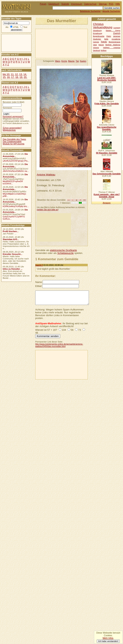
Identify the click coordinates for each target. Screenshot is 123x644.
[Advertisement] (53, 43)
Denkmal (97, 50)
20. (25, 77)
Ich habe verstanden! (108, 641)
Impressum (77, 4)
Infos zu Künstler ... (13, 269)
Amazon (107, 203)
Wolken (104, 50)
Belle (106, 39)
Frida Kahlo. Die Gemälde (107, 104)
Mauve (101, 45)
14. (25, 74)
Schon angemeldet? (12, 128)
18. (17, 77)
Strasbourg (97, 31)
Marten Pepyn (113, 31)
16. (9, 77)
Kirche (64, 61)
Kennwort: (7, 108)
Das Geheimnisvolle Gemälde (107, 174)
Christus (98, 24)
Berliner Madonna (113, 45)
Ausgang (117, 28)
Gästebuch (54, 4)
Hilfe (118, 4)
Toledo (104, 42)
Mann (58, 61)
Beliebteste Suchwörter (90, 11)
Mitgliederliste (9, 130)
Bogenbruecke (99, 36)
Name (39, 282)
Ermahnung (98, 33)
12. (17, 74)
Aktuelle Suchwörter (111, 11)
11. (13, 74)
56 (72, 330)
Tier (77, 61)
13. (21, 74)
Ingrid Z (39, 265)
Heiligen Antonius (112, 48)
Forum (43, 4)
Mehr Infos (108, 638)
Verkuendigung (103, 27)
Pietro (109, 36)
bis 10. (6, 74)
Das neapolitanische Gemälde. (107, 128)
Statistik (65, 4)
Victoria (96, 48)
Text (25, 27)
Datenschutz (90, 4)
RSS (111, 4)
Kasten (83, 61)
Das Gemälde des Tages (14, 139)
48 (37, 333)
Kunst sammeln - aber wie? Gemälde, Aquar (107, 196)
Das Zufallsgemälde (12, 141)
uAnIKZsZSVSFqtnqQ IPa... (16, 161)
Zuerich (117, 33)
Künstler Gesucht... (12, 254)
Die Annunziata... (15, 155)
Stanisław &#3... (11, 239)
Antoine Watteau (46, 175)
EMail (38, 286)
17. (13, 77)
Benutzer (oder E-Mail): (14, 102)
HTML (16, 27)
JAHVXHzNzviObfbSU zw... (16, 171)
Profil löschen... (11, 231)
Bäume (71, 61)
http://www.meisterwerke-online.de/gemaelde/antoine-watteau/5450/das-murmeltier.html (59, 345)
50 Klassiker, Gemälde (107, 153)
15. (4, 77)
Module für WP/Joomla (13, 144)
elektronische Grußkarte (63, 250)
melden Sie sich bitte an (47, 210)
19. (21, 77)
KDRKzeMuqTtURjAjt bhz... (16, 206)
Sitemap (103, 4)
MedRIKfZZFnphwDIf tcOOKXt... (13, 182)
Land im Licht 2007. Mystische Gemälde (107, 79)
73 (80, 330)
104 (64, 330)
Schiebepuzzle (65, 253)
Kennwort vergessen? (13, 116)
